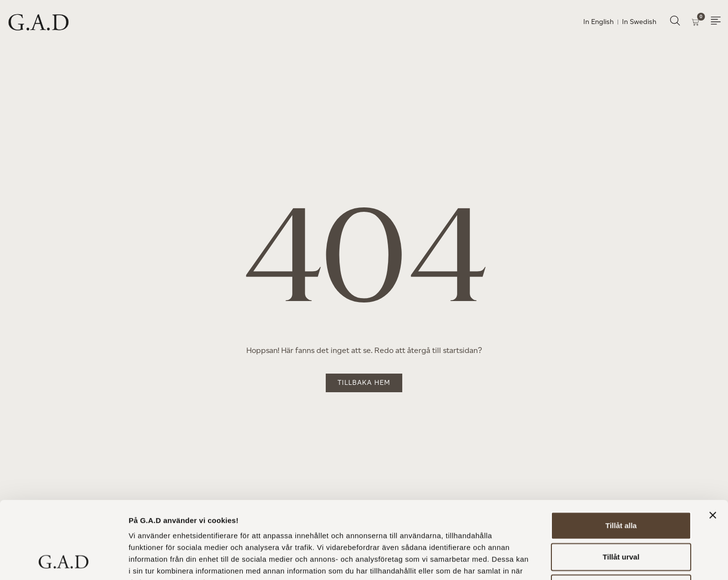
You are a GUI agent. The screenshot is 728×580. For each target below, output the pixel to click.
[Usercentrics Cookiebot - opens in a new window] (64, 561)
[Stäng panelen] (713, 443)
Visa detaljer (533, 561)
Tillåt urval (621, 484)
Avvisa (621, 516)
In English (598, 22)
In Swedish (639, 22)
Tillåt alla (621, 453)
